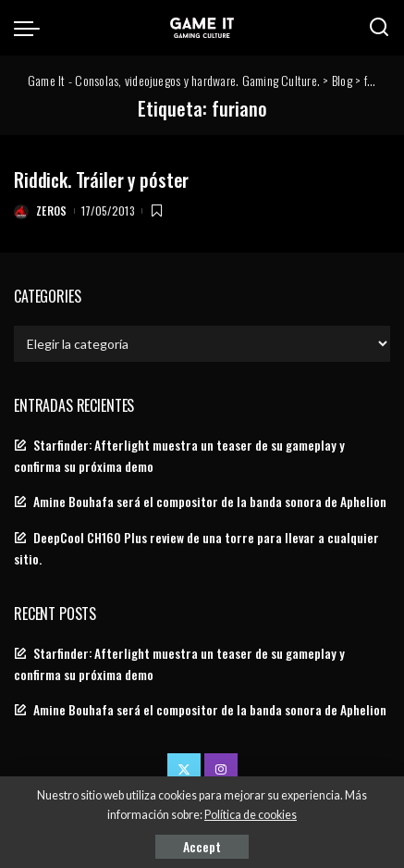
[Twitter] (184, 770)
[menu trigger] (31, 28)
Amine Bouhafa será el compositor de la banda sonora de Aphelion (210, 502)
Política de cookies (251, 815)
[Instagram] (221, 770)
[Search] (379, 28)
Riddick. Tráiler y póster (101, 180)
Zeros (52, 211)
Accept (202, 846)
